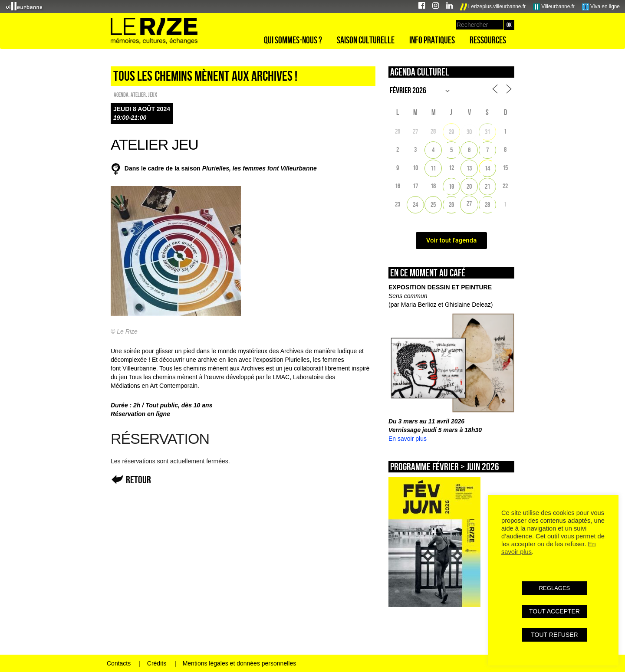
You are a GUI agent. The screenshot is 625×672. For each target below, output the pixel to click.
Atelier (138, 95)
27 (469, 203)
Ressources (488, 40)
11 (433, 168)
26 (451, 205)
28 (487, 205)
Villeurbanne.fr (554, 7)
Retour (138, 480)
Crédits (157, 663)
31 (487, 132)
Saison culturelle (366, 40)
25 (433, 205)
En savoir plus (408, 439)
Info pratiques (432, 40)
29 (451, 132)
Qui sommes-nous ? (293, 40)
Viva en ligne (601, 7)
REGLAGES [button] (555, 588)
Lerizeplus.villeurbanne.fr (493, 7)
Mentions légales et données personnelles (240, 663)
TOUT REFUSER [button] (554, 635)
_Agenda (120, 95)
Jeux (153, 95)
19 (451, 186)
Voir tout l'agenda (452, 240)
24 (415, 205)
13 (469, 168)
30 (469, 132)
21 (487, 186)
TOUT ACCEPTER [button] (554, 611)
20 (469, 186)
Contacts (119, 663)
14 (487, 168)
